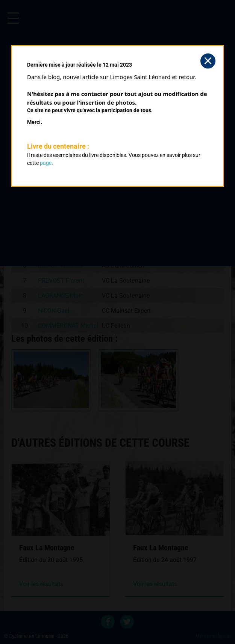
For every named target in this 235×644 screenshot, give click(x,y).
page (46, 163)
